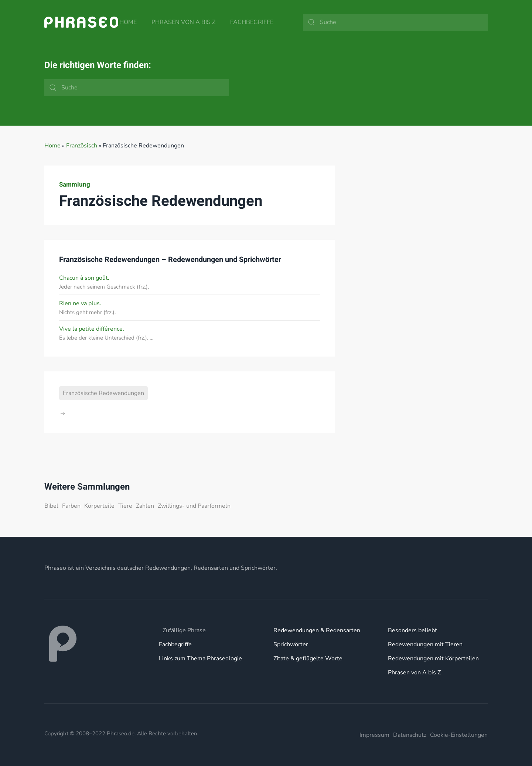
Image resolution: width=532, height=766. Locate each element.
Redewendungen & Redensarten (317, 630)
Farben (71, 506)
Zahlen (145, 506)
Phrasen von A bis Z (183, 22)
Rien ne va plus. (80, 303)
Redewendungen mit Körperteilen (433, 658)
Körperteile (99, 506)
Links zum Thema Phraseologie (200, 658)
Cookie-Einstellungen (459, 735)
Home (128, 22)
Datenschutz (410, 735)
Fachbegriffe (252, 22)
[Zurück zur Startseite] (81, 22)
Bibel (51, 506)
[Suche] (395, 22)
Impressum (374, 735)
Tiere (125, 506)
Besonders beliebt (412, 630)
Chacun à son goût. (84, 278)
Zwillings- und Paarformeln (194, 506)
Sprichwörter (291, 644)
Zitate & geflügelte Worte (308, 658)
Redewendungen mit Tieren (425, 644)
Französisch (82, 146)
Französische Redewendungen (103, 393)
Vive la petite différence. (92, 329)
